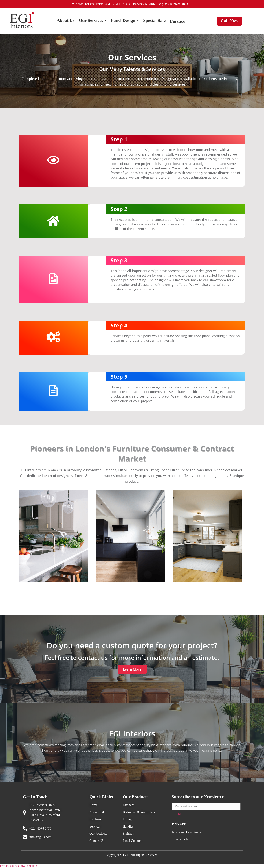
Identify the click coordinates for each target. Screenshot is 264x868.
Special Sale (154, 21)
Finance (177, 21)
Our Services (93, 21)
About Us (66, 21)
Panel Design (125, 21)
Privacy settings (9, 866)
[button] (93, 21)
